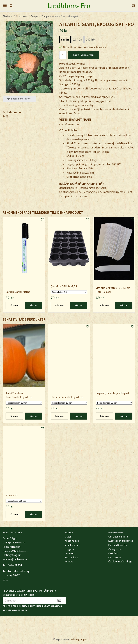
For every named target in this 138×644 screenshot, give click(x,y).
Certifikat (113, 553)
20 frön (78, 39)
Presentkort (71, 557)
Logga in (69, 549)
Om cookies (115, 557)
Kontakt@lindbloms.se (15, 559)
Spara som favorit (19, 99)
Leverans (70, 553)
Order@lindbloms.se (14, 543)
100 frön (91, 39)
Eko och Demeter (118, 545)
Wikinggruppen (79, 639)
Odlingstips (115, 549)
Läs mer (14, 305)
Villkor (68, 537)
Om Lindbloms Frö (118, 537)
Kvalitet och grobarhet (120, 541)
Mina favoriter (72, 545)
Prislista (69, 562)
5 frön (65, 39)
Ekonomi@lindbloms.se (15, 551)
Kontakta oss (72, 541)
